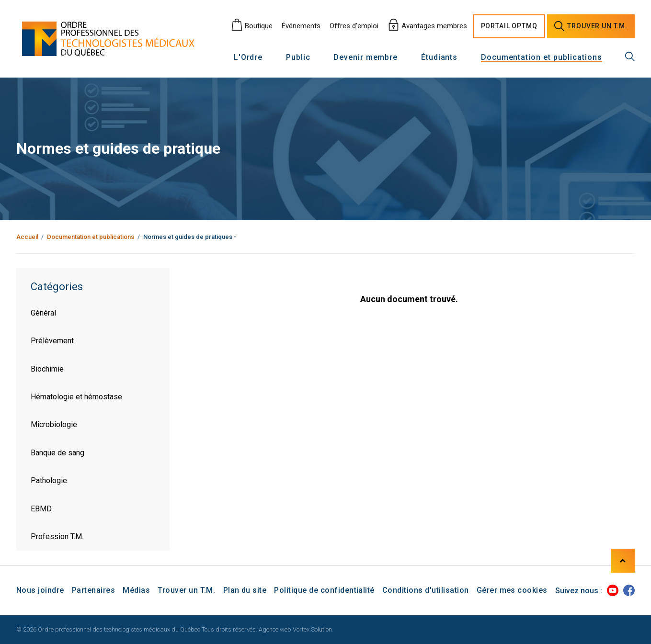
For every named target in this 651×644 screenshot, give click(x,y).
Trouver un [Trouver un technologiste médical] (591, 26)
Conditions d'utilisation (426, 590)
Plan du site (245, 590)
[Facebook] (629, 590)
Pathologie (49, 480)
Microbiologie (54, 424)
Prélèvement (52, 341)
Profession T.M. (57, 537)
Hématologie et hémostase (76, 397)
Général (43, 313)
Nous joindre (40, 590)
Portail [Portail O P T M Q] (509, 26)
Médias (136, 590)
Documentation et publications (542, 58)
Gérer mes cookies (512, 590)
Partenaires (93, 590)
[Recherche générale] (630, 56)
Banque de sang (57, 453)
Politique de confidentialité (324, 590)
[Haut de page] (623, 561)
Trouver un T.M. (186, 590)
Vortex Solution (312, 629)
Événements (301, 26)
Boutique (252, 26)
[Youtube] (613, 590)
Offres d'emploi (354, 26)
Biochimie (47, 369)
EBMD (41, 509)
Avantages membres (427, 26)
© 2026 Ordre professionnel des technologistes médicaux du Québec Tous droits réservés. (137, 629)
